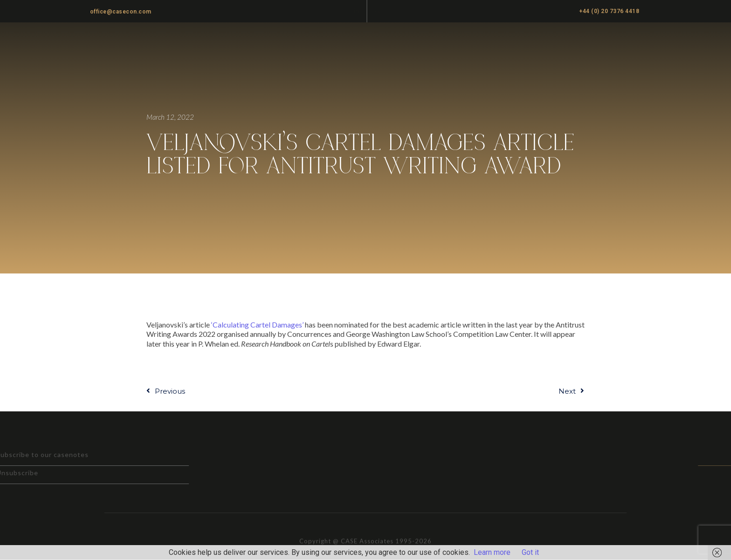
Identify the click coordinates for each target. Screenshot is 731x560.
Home (370, 42)
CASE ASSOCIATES (110, 43)
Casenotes (530, 42)
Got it (530, 552)
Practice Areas (423, 42)
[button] (377, 10)
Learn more (492, 552)
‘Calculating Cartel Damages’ (257, 324)
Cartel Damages (629, 42)
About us (480, 42)
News (575, 42)
